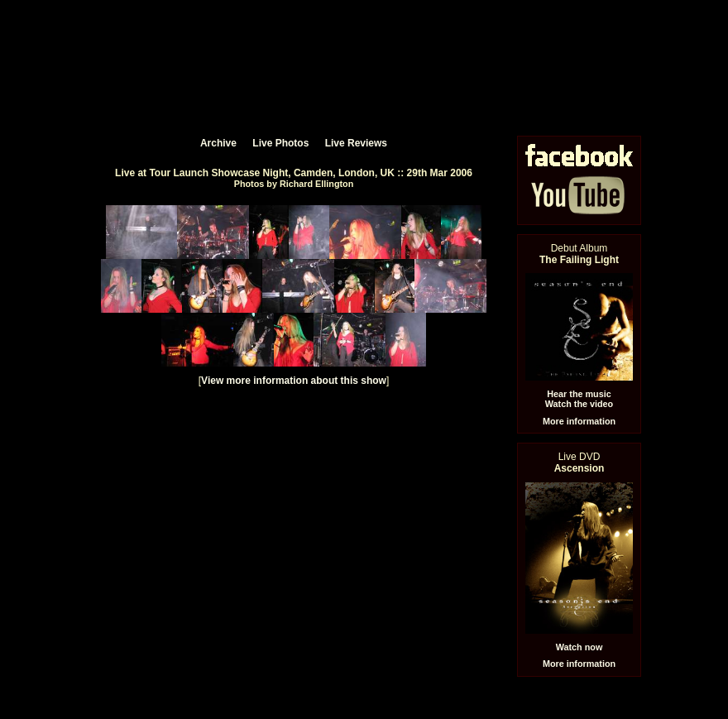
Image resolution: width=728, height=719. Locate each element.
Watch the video (579, 404)
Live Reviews (356, 143)
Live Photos (280, 143)
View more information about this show (294, 381)
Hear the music (579, 394)
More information (579, 421)
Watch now (580, 647)
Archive (218, 143)
